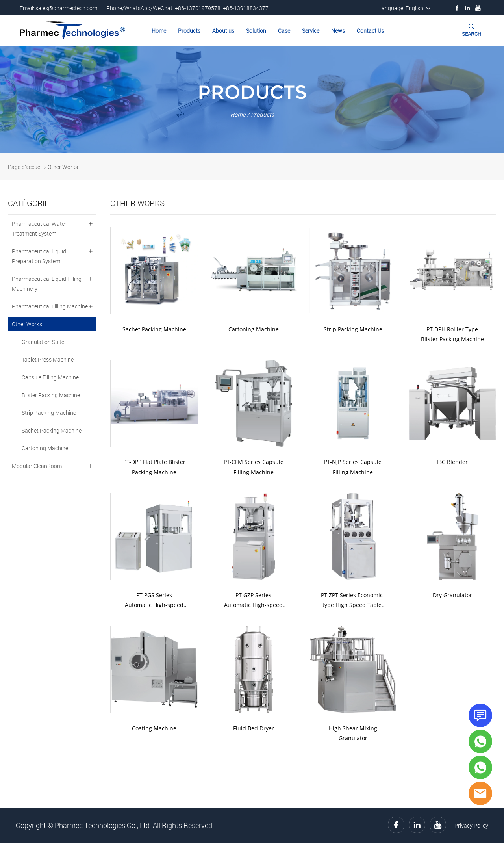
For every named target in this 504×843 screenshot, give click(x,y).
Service (311, 31)
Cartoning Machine (45, 448)
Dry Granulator (452, 595)
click (252, 99)
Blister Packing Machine (51, 395)
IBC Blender (452, 462)
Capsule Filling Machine (50, 377)
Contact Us (370, 31)
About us (223, 31)
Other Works (63, 167)
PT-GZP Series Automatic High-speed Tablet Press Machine (253, 601)
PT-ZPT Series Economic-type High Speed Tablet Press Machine (353, 601)
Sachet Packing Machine (52, 430)
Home (159, 31)
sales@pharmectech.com (66, 8)
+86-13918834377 (246, 8)
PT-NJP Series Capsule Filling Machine (353, 467)
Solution (256, 31)
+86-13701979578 (198, 8)
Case (284, 31)
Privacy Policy (471, 825)
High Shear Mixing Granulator (353, 733)
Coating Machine (154, 728)
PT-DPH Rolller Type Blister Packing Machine (452, 334)
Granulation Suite (43, 342)
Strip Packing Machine (49, 413)
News (338, 31)
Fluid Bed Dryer (254, 728)
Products (189, 31)
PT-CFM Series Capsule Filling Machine (254, 467)
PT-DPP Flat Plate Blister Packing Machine (154, 467)
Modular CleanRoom (37, 466)
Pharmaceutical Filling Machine (50, 306)
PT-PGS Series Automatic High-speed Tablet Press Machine (154, 601)
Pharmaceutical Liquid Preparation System (39, 256)
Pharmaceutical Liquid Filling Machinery (47, 284)
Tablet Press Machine (48, 359)
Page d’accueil (25, 167)
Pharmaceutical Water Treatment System (39, 228)
